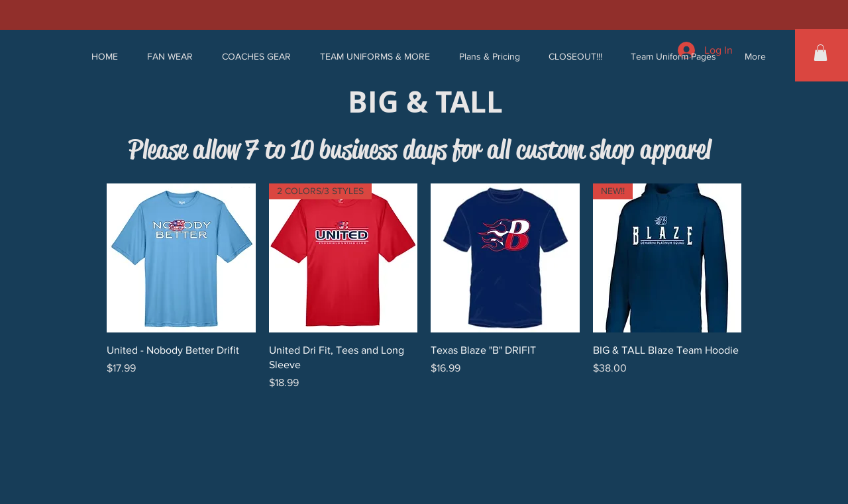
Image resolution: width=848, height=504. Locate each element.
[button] (170, 56)
